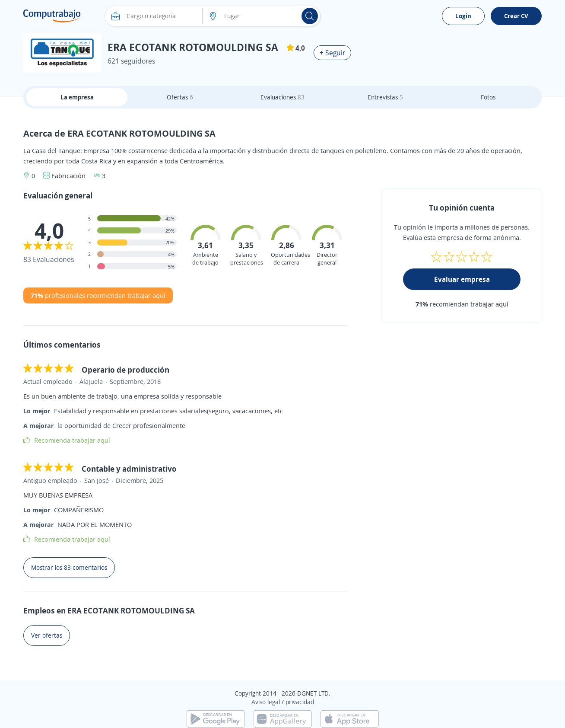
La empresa (77, 97)
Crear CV (516, 16)
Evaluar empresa (462, 279)
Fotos (488, 97)
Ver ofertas (47, 635)
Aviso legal (266, 702)
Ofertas (180, 97)
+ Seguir (332, 53)
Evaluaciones (282, 97)
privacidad (300, 702)
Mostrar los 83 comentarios (69, 567)
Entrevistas (385, 97)
